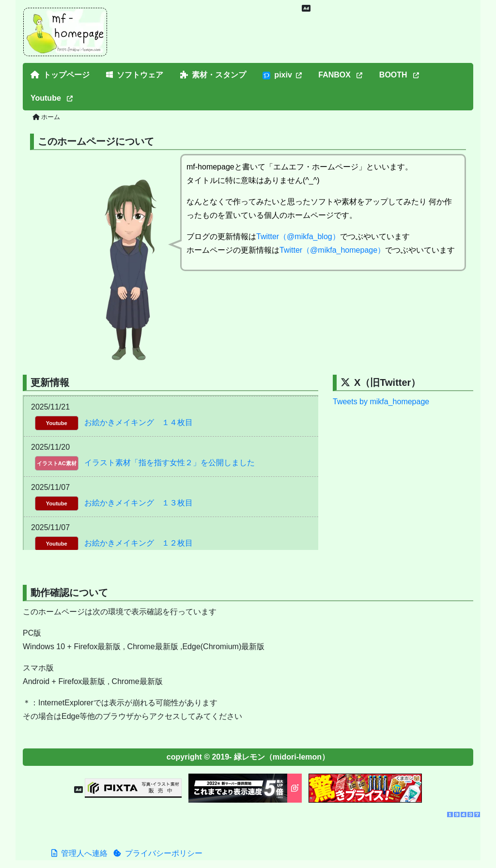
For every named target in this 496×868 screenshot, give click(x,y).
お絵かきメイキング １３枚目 (139, 503)
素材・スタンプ (213, 75)
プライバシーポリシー (158, 853)
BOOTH (399, 75)
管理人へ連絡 (79, 853)
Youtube (52, 98)
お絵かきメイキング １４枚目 (139, 422)
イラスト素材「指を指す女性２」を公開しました (170, 463)
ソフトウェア (135, 75)
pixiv (282, 75)
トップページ (60, 75)
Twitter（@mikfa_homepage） (332, 250)
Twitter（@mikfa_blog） (298, 236)
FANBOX (340, 75)
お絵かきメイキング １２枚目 (139, 543)
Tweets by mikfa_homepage (381, 402)
